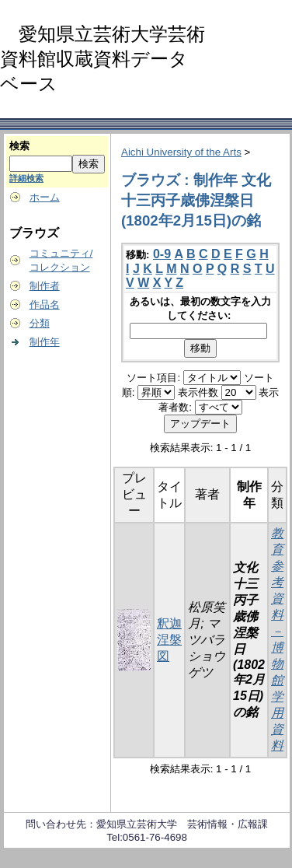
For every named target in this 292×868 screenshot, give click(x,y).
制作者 (45, 286)
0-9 (162, 254)
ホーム (45, 197)
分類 (40, 323)
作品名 (45, 304)
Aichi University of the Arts (181, 152)
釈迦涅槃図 (169, 640)
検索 (19, 146)
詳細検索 (26, 178)
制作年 (45, 342)
